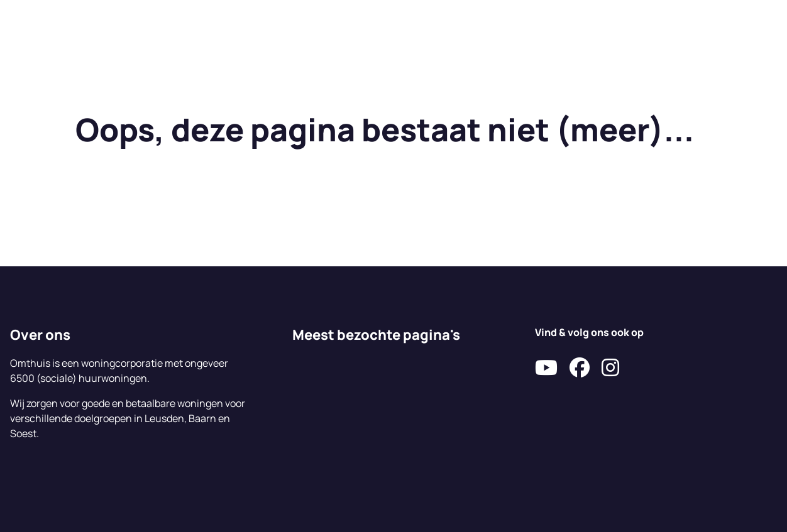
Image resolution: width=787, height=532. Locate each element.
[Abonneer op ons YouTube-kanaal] (546, 368)
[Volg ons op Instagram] (610, 368)
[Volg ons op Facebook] (580, 368)
